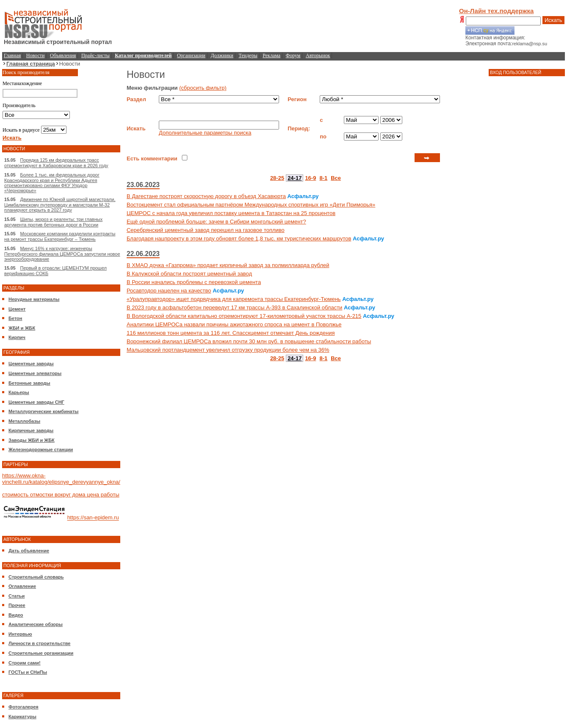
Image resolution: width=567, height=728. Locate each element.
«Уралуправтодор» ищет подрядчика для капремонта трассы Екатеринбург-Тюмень (234, 299)
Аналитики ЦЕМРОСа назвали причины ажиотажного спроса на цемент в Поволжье (234, 324)
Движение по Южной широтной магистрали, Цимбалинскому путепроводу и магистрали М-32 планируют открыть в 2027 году (60, 205)
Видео (16, 615)
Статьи (17, 596)
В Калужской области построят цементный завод (189, 274)
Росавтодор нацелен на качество (169, 291)
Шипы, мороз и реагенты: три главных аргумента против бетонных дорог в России (53, 222)
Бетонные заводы (29, 383)
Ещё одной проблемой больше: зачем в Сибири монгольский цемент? (216, 222)
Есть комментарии (152, 159)
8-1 (323, 178)
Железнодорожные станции (41, 449)
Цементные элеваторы (35, 373)
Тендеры (248, 55)
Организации (191, 55)
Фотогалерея (24, 707)
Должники (222, 55)
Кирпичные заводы (31, 430)
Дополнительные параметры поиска (205, 133)
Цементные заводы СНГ (36, 402)
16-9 (310, 178)
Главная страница (31, 64)
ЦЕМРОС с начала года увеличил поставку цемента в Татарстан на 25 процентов (231, 213)
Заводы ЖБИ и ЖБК (32, 440)
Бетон (15, 318)
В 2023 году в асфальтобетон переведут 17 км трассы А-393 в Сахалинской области (234, 307)
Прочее (17, 605)
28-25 (277, 178)
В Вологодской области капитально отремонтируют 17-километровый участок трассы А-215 (244, 316)
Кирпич (17, 337)
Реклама (271, 55)
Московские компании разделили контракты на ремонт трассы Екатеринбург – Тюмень (60, 236)
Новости (36, 55)
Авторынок (318, 55)
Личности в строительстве (39, 643)
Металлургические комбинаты (43, 411)
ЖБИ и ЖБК (22, 328)
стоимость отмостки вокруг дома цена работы (61, 495)
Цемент (17, 309)
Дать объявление (29, 551)
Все (336, 178)
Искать (553, 20)
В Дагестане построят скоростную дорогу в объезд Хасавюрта (206, 196)
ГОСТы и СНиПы (28, 672)
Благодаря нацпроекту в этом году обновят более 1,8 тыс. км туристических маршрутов (239, 239)
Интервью (20, 634)
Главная (12, 55)
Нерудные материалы (34, 299)
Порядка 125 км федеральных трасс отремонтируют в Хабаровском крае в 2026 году (56, 163)
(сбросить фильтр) (203, 88)
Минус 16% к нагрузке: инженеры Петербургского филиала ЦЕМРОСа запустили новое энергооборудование (62, 254)
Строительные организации (41, 653)
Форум (293, 55)
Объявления (63, 55)
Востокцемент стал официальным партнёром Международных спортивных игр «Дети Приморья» (251, 205)
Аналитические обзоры (36, 624)
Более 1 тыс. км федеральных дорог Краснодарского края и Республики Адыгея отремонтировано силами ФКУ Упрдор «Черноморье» (52, 183)
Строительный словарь (36, 577)
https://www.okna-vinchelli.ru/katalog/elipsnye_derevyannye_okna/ (61, 479)
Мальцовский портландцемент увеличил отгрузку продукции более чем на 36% (228, 350)
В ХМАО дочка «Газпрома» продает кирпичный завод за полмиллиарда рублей (228, 265)
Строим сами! (25, 663)
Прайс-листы (95, 55)
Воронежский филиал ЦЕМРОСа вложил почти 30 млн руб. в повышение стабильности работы (249, 341)
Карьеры (19, 392)
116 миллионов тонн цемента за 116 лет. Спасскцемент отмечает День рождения (231, 333)
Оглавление (22, 586)
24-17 (295, 178)
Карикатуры (22, 717)
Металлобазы (24, 421)
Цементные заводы (31, 364)
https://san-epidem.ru (93, 518)
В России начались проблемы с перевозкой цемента (194, 282)
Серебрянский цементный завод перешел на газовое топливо (206, 230)
